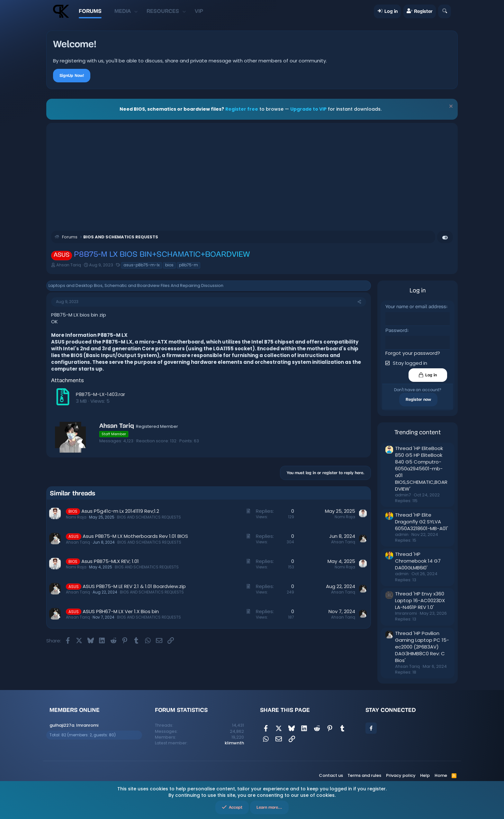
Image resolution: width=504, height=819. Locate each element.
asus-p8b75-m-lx (142, 265)
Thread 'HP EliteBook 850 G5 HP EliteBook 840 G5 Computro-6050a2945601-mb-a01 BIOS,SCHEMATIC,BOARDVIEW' (421, 468)
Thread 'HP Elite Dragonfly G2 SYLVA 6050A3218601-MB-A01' (422, 521)
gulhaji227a (62, 725)
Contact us (331, 775)
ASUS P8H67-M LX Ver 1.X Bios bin (121, 611)
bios (169, 265)
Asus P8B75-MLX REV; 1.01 (110, 561)
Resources (163, 11)
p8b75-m (189, 265)
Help (425, 775)
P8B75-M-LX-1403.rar (100, 394)
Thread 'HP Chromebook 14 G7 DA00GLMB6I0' (418, 561)
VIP (199, 11)
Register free (242, 109)
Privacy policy (401, 775)
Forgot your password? (413, 352)
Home (441, 775)
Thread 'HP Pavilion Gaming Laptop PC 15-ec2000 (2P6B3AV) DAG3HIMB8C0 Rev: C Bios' (422, 646)
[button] (136, 11)
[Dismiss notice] (450, 107)
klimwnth (234, 742)
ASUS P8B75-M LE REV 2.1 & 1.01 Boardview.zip (134, 586)
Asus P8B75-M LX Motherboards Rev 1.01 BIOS (135, 536)
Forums (90, 11)
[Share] (359, 302)
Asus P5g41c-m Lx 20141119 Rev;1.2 (120, 511)
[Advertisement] (252, 176)
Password (396, 331)
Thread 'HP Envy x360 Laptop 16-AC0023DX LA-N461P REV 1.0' (420, 600)
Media (123, 11)
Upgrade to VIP (308, 109)
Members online (75, 710)
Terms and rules (364, 775)
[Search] (444, 11)
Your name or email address (416, 307)
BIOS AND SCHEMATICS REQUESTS (149, 517)
